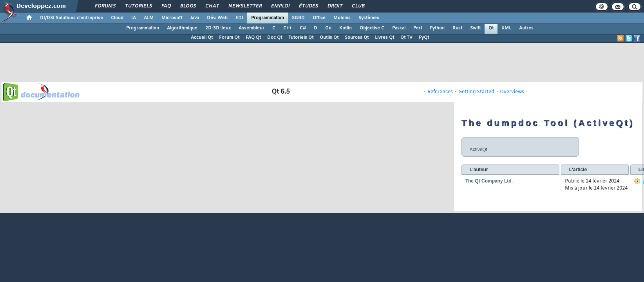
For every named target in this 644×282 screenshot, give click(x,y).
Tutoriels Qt (301, 38)
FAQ (166, 6)
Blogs (188, 6)
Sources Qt (357, 38)
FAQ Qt (253, 38)
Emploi (280, 6)
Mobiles (342, 18)
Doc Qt (275, 38)
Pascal (399, 28)
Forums (105, 6)
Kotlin (346, 28)
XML (506, 28)
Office (319, 18)
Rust (457, 28)
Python (437, 28)
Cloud (117, 18)
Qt (491, 28)
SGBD (298, 18)
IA (134, 18)
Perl (418, 28)
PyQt (424, 38)
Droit (335, 6)
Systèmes (369, 18)
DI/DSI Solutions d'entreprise (71, 18)
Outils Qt (329, 38)
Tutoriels (138, 6)
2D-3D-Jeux (218, 28)
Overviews (512, 92)
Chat (212, 6)
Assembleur (251, 28)
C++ (288, 28)
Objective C (372, 28)
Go (328, 28)
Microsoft (172, 18)
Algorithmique (182, 28)
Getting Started (476, 92)
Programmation (268, 18)
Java (194, 18)
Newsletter (245, 6)
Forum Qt (229, 38)
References (440, 92)
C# (303, 28)
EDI (239, 18)
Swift (475, 28)
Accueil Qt (202, 38)
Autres (526, 28)
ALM (149, 18)
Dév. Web (217, 18)
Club (358, 6)
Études (308, 6)
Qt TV (406, 38)
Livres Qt (384, 38)
